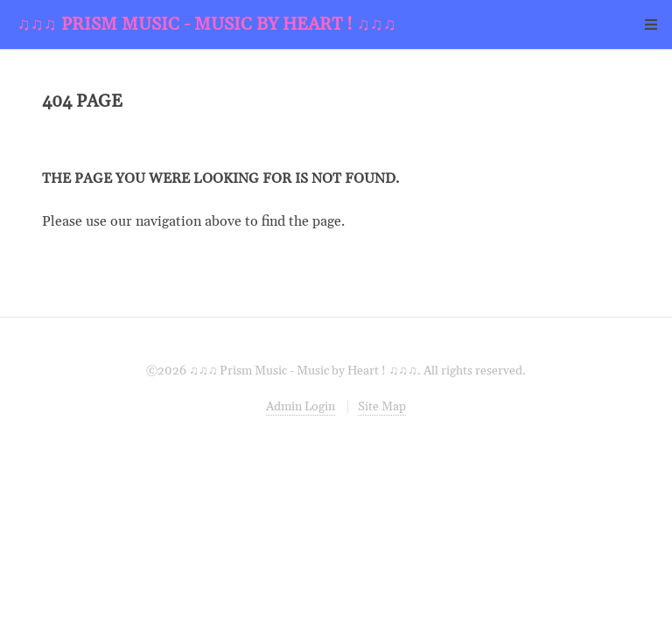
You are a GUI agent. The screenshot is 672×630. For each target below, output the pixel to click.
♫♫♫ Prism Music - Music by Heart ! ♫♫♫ (207, 24)
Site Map (382, 407)
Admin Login (301, 407)
